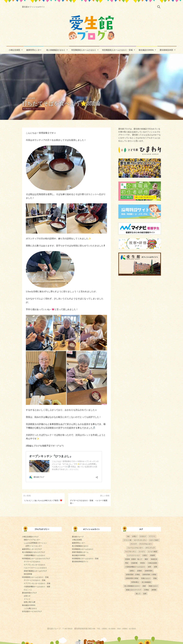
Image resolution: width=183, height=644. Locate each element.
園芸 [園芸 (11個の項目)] (146, 559)
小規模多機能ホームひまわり (35, 555)
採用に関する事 (30, 602)
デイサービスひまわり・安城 (35, 580)
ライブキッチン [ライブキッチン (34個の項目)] (131, 552)
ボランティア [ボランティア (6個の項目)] (150, 548)
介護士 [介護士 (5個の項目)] (145, 555)
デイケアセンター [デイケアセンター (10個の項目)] (146, 544)
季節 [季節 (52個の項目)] (127, 563)
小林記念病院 (14, 50)
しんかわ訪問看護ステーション (35, 543)
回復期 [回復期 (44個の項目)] (152, 555)
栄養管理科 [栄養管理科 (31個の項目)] (149, 571)
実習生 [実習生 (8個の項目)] (143, 563)
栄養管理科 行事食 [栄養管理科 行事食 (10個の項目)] (132, 578)
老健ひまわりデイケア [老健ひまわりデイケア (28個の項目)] (134, 590)
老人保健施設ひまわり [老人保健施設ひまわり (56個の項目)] (132, 586)
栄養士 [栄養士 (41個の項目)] (132, 571)
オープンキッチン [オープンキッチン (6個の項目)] (140, 540)
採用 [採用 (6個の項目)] (149, 567)
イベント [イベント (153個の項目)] (152, 536)
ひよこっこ (28, 590)
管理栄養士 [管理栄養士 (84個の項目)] (135, 582)
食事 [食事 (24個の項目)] (145, 594)
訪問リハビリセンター (34, 546)
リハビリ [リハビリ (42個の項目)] (142, 552)
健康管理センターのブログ (32, 549)
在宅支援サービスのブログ (32, 611)
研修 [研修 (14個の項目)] (155, 578)
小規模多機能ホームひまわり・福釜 (37, 587)
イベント (27, 599)
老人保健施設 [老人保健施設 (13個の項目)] (146, 582)
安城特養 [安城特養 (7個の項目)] (134, 563)
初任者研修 (28, 574)
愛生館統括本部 (166, 50)
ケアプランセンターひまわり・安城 (37, 583)
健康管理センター (34, 50)
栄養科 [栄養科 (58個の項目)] (140, 571)
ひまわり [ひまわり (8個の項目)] (143, 536)
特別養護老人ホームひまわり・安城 (117, 50)
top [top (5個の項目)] (128, 536)
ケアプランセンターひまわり (35, 565)
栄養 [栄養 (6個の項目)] (155, 567)
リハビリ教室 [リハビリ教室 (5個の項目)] (152, 552)
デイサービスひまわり (32, 562)
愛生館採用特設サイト (80, 562)
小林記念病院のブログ (30, 537)
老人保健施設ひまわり (56, 50)
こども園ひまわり (30, 608)
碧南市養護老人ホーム (80, 552)
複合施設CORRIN (146, 50)
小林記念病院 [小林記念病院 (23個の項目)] (152, 563)
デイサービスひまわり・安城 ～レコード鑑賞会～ (89, 502)
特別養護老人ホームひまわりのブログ (36, 559)
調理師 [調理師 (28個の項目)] (154, 590)
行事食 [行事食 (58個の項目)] (146, 590)
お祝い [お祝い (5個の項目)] (135, 536)
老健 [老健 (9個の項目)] (144, 586)
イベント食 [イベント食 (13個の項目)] (127, 540)
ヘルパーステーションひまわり (35, 568)
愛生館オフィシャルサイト (33, 7)
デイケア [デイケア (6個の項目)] (134, 544)
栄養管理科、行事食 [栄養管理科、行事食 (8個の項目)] (149, 575)
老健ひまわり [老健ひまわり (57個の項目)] (153, 586)
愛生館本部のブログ (29, 593)
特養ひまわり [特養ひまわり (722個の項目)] (146, 578)
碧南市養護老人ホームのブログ (35, 571)
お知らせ (27, 596)
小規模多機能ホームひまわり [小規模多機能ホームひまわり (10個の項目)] (135, 567)
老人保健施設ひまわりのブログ (34, 552)
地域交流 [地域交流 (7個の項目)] (154, 559)
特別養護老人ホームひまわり (84, 50)
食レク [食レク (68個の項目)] (138, 594)
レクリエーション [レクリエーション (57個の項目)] (134, 555)
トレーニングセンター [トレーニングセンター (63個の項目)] (135, 548)
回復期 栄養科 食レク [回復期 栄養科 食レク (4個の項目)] (134, 559)
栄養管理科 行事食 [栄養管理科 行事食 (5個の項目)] (133, 575)
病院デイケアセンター (32, 540)
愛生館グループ (78, 537)
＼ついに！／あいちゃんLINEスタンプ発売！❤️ (43, 500)
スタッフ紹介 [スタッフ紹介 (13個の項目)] (154, 540)
